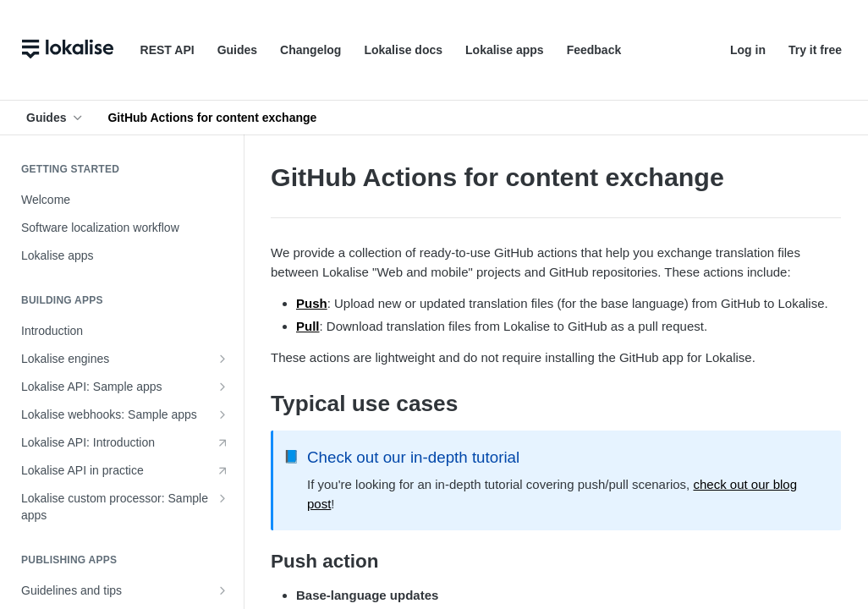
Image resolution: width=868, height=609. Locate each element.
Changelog (310, 50)
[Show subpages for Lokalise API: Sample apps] (222, 387)
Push (312, 303)
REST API (168, 50)
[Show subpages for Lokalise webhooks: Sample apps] (222, 414)
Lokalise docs (403, 50)
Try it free (815, 50)
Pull (308, 326)
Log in (748, 50)
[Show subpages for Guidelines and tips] (222, 590)
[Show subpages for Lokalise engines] (222, 359)
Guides (237, 50)
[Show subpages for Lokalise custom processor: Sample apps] (222, 498)
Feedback (594, 50)
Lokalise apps (505, 50)
